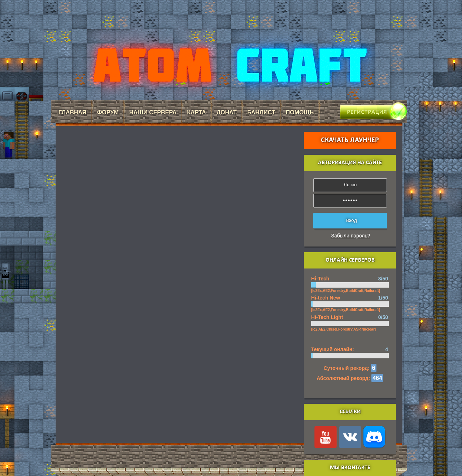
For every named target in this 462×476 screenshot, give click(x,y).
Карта (196, 112)
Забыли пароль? (351, 236)
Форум (108, 112)
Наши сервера (153, 112)
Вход (352, 221)
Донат (227, 112)
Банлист (261, 112)
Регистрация (363, 109)
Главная (73, 112)
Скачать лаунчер (350, 140)
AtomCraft (229, 65)
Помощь (300, 112)
